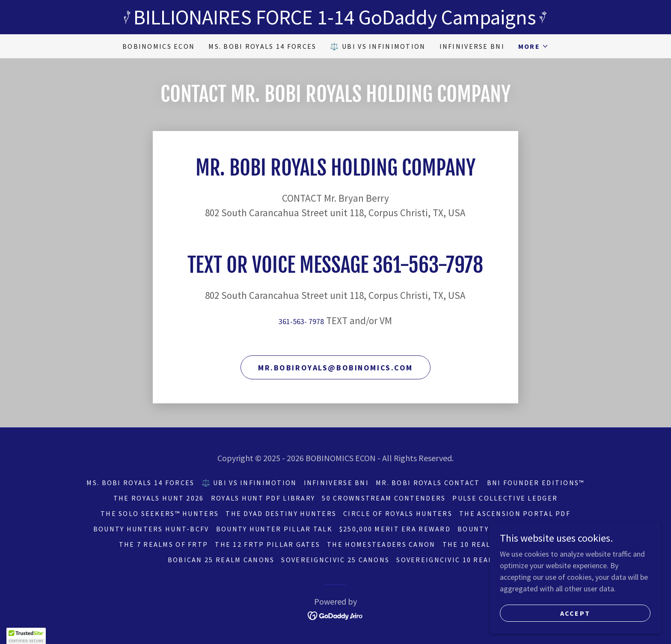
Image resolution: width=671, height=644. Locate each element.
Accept (575, 613)
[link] (336, 615)
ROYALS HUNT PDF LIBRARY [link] (263, 498)
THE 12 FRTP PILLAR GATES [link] (267, 544)
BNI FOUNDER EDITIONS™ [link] (536, 483)
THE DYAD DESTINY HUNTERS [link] (281, 513)
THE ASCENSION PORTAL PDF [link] (515, 513)
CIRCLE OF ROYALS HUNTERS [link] (398, 513)
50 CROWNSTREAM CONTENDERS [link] (384, 498)
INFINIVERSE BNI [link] (472, 46)
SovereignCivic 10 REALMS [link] (450, 560)
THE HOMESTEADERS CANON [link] (381, 544)
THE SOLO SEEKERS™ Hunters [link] (160, 513)
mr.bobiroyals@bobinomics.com (335, 368)
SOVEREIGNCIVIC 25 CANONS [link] (335, 560)
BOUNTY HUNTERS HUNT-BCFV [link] (151, 529)
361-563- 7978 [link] (301, 321)
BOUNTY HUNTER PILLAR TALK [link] (274, 529)
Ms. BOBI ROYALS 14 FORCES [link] (262, 46)
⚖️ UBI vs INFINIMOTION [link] (378, 46)
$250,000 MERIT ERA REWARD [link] (395, 529)
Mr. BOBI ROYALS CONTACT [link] (428, 483)
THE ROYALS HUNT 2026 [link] (159, 498)
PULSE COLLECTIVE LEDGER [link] (505, 498)
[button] (533, 46)
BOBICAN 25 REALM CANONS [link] (221, 560)
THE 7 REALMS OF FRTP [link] (164, 544)
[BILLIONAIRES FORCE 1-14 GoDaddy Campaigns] (335, 17)
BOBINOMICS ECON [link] (159, 46)
